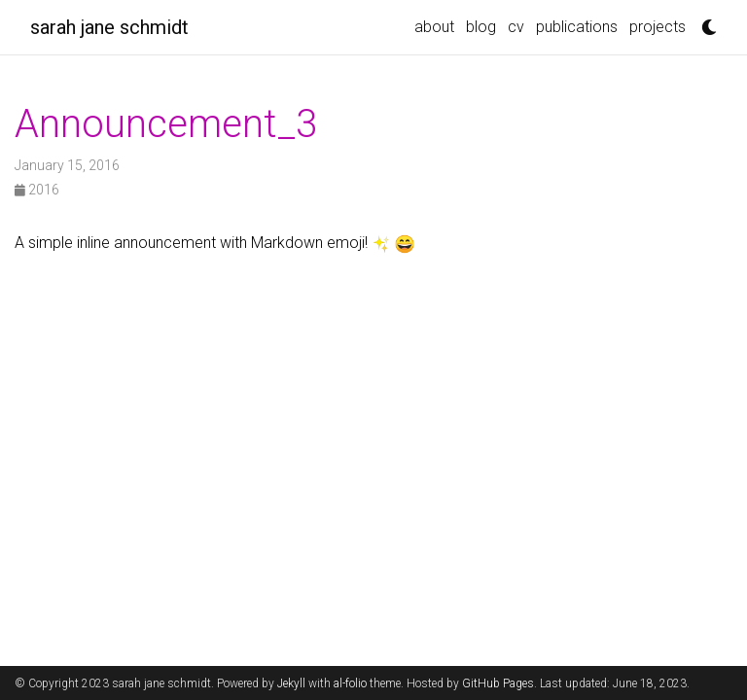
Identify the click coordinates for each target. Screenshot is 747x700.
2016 (37, 190)
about (434, 27)
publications (577, 27)
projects (658, 27)
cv (516, 27)
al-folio (350, 683)
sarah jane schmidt (109, 27)
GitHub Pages (498, 683)
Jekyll (291, 683)
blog (481, 27)
